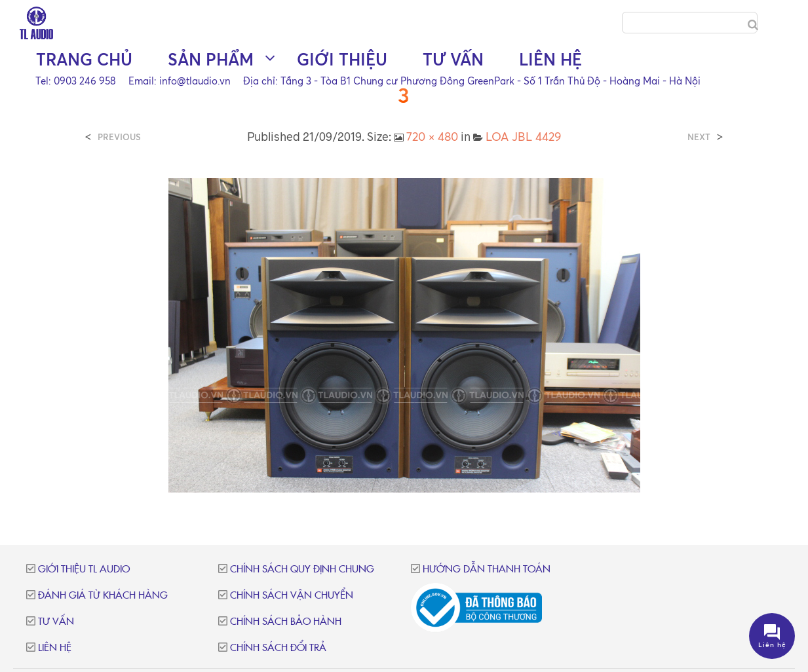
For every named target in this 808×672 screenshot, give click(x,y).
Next (699, 137)
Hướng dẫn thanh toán (487, 569)
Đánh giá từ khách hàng (103, 596)
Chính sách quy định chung (302, 569)
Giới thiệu (342, 59)
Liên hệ (550, 59)
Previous (119, 137)
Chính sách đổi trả (278, 648)
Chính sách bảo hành (286, 622)
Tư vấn (453, 59)
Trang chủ (84, 59)
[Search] (753, 25)
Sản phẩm (211, 59)
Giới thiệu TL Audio (84, 569)
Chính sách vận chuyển (292, 596)
